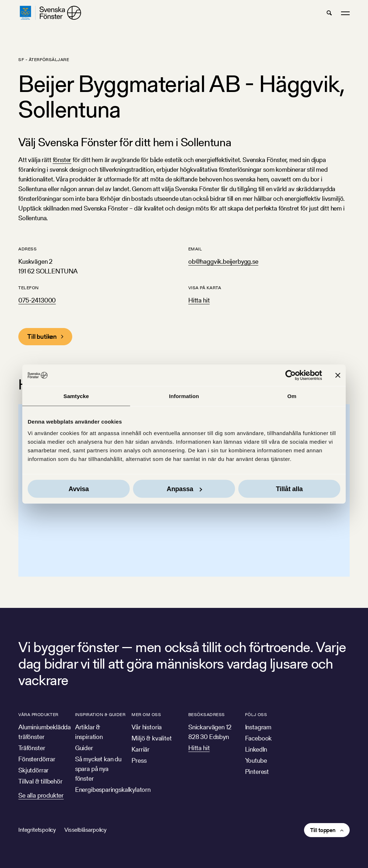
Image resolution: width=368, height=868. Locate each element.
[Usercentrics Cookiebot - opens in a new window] (291, 375)
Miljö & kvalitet (151, 738)
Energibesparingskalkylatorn (113, 789)
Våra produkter (38, 714)
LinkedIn (256, 749)
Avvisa (79, 489)
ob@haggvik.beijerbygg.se (223, 261)
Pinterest (257, 772)
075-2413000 (37, 300)
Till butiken (42, 336)
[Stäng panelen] (338, 375)
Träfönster (32, 748)
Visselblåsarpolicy (85, 830)
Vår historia (147, 727)
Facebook (259, 738)
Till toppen (323, 830)
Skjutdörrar (33, 770)
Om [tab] (292, 396)
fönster (62, 160)
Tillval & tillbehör (40, 781)
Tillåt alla (289, 489)
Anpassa (184, 489)
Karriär (141, 749)
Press (139, 760)
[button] (329, 13)
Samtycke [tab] (76, 396)
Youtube (256, 760)
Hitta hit (199, 300)
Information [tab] (184, 396)
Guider (84, 748)
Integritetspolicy (37, 830)
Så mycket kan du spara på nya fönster (98, 769)
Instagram (258, 727)
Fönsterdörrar (37, 759)
